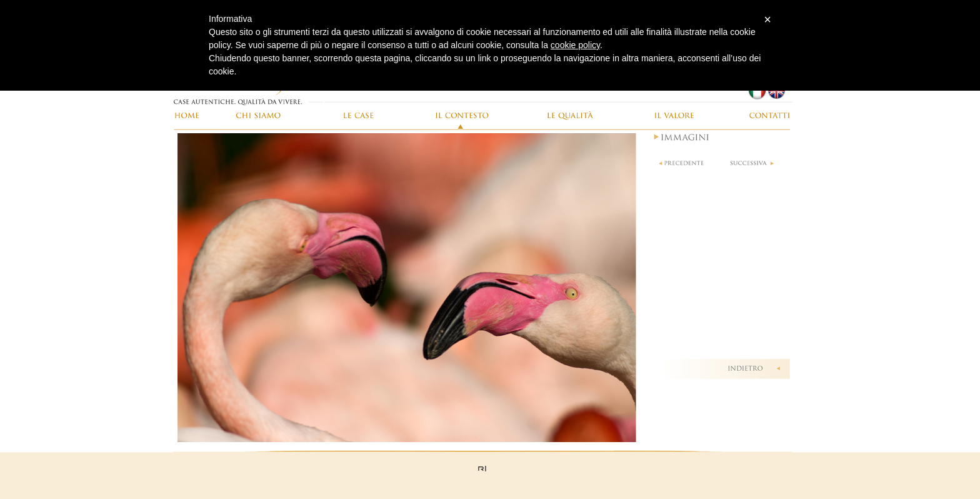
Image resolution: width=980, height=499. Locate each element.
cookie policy (575, 45)
